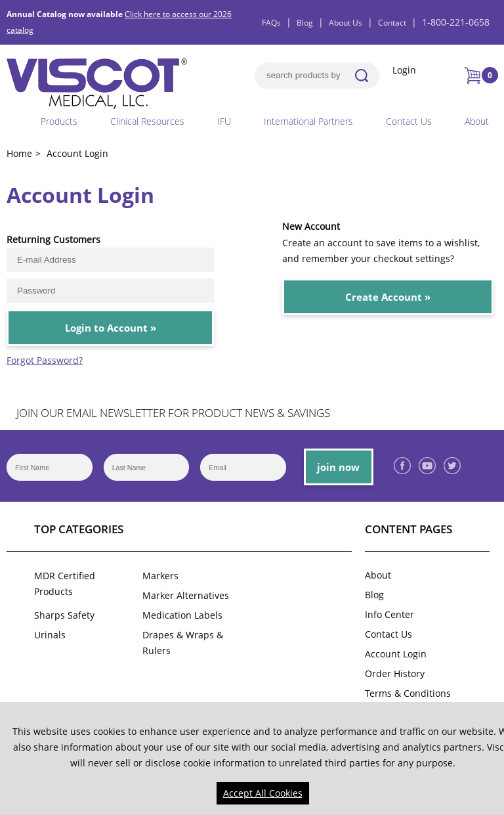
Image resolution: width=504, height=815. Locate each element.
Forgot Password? (45, 360)
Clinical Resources (147, 121)
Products (59, 121)
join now (338, 467)
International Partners (308, 121)
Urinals (50, 635)
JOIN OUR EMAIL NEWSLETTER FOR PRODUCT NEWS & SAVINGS (173, 413)
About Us (346, 23)
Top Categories (79, 529)
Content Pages (409, 529)
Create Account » (388, 297)
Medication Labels (182, 615)
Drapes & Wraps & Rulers (183, 643)
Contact (392, 23)
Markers (160, 576)
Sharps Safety (64, 615)
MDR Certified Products (65, 584)
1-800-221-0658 (456, 22)
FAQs (271, 23)
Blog (305, 23)
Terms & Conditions (408, 693)
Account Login (396, 654)
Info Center (389, 614)
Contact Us (409, 121)
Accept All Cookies (263, 793)
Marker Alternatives (186, 595)
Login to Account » (111, 328)
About (477, 121)
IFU (224, 121)
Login (404, 70)
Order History (395, 673)
